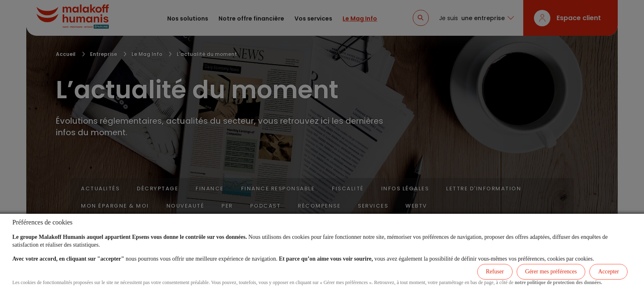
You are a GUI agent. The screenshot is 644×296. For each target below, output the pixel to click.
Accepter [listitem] (608, 272)
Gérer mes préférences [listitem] (551, 272)
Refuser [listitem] (495, 272)
